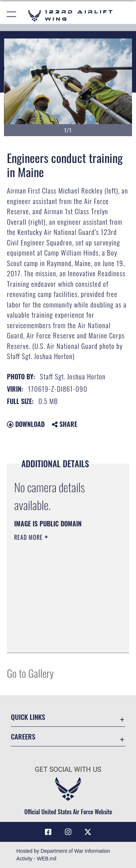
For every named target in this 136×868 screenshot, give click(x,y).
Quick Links (28, 717)
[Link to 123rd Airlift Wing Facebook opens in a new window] (48, 832)
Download (26, 424)
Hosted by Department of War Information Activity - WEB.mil (63, 855)
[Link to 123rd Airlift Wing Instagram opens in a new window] (68, 832)
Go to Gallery (30, 673)
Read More (29, 537)
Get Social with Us (68, 769)
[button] (12, 15)
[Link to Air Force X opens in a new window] (88, 832)
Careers (23, 736)
